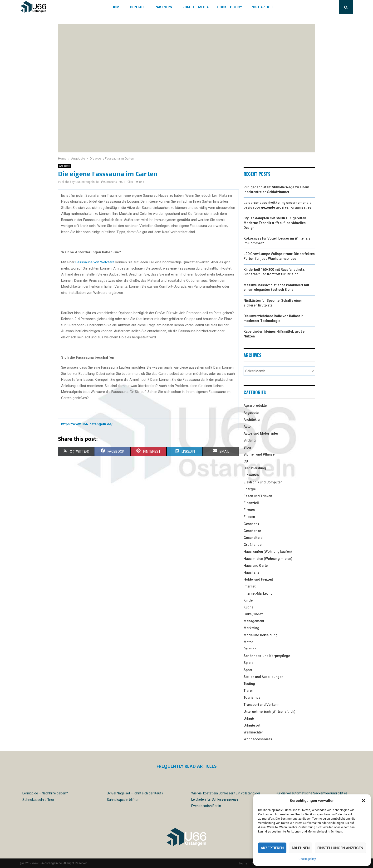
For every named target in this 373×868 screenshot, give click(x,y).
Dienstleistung (255, 468)
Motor (248, 642)
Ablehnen (301, 848)
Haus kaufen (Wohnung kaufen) (268, 552)
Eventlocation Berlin (206, 806)
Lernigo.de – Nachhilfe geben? (45, 793)
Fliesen (249, 517)
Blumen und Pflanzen (260, 454)
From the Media (195, 7)
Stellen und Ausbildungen (263, 677)
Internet (250, 586)
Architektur (252, 420)
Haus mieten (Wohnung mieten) (268, 559)
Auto (247, 426)
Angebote (64, 166)
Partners (163, 7)
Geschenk (251, 524)
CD (246, 461)
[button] (363, 801)
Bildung (250, 440)
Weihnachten (254, 732)
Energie (250, 489)
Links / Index (253, 614)
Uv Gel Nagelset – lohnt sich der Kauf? (135, 793)
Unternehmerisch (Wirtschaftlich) (270, 712)
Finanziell (251, 503)
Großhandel (253, 545)
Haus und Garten (257, 566)
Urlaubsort (252, 725)
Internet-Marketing (258, 593)
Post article (262, 7)
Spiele (248, 663)
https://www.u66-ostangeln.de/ (87, 424)
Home (116, 7)
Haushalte (251, 572)
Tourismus (252, 697)
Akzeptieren (272, 848)
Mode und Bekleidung (261, 635)
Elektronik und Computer (263, 482)
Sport (248, 670)
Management (254, 621)
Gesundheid (253, 538)
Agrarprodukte (255, 406)
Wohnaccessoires (258, 739)
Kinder (249, 600)
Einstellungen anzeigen (340, 848)
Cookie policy (307, 859)
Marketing (251, 628)
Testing (249, 684)
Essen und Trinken (258, 496)
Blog (247, 447)
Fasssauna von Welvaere (95, 262)
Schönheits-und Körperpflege (267, 656)
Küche (248, 607)
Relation (250, 649)
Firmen (249, 510)
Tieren (249, 691)
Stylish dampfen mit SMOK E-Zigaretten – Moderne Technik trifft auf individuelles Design (276, 223)
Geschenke (252, 531)
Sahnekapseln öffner (38, 800)
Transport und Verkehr (261, 705)
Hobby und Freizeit (258, 579)
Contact (138, 7)
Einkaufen (251, 475)
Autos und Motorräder (261, 433)
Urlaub (249, 718)
